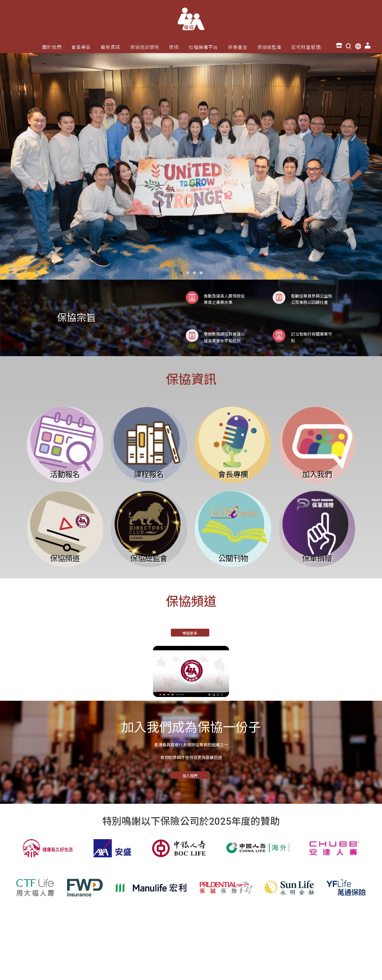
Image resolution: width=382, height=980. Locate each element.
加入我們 (190, 776)
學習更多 (190, 633)
